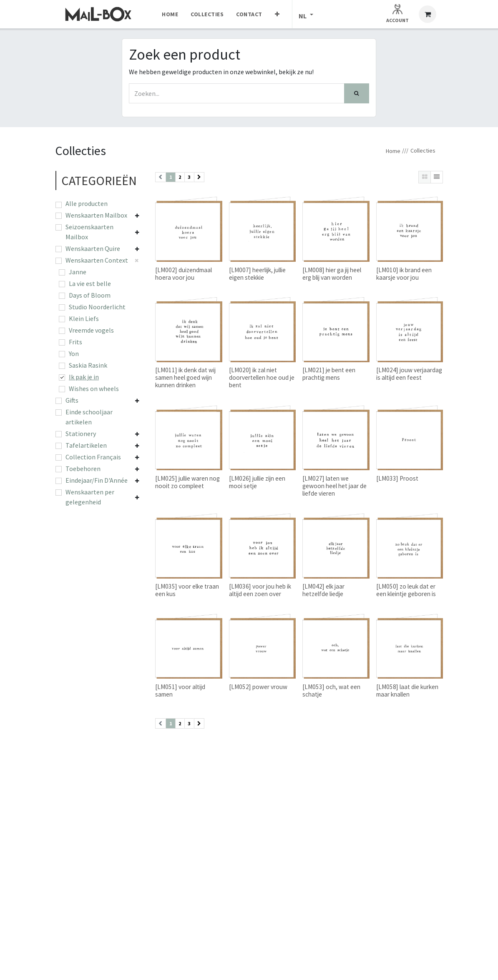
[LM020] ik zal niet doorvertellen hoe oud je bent (262, 377)
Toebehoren (83, 469)
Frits (75, 342)
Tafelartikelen (86, 445)
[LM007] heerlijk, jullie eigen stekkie (257, 274)
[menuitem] (170, 14)
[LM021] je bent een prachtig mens (329, 374)
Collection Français (93, 457)
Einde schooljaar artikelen (89, 417)
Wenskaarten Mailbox (96, 215)
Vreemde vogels (91, 330)
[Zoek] (357, 93)
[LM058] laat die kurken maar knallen (407, 691)
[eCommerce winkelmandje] (428, 14)
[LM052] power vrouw (258, 687)
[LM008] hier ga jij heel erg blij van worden (332, 274)
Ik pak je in (84, 377)
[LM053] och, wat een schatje (331, 691)
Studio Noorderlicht (97, 307)
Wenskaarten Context (97, 260)
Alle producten (87, 203)
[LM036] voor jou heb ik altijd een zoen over (260, 590)
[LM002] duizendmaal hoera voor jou (184, 274)
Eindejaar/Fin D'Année (97, 480)
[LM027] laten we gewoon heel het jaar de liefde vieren (335, 486)
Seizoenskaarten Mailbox (89, 232)
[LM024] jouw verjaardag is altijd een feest (409, 374)
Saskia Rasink (88, 365)
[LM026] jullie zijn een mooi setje (257, 482)
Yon (74, 353)
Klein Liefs (84, 318)
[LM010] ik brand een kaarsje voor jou (404, 274)
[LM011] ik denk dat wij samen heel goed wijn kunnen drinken (185, 377)
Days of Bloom (90, 295)
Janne (78, 272)
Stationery (81, 434)
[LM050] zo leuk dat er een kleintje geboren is (406, 590)
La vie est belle (90, 283)
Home (393, 151)
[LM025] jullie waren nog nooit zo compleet (187, 482)
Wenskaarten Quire (93, 248)
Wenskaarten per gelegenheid (90, 497)
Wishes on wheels (94, 388)
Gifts (72, 400)
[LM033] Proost (397, 478)
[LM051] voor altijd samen (180, 691)
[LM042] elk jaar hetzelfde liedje (323, 590)
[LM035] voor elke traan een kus (187, 590)
